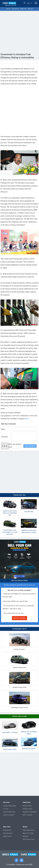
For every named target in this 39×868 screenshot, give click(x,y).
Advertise (25, 836)
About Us (25, 833)
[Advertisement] (19, 31)
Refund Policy (31, 830)
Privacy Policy (30, 839)
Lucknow (30, 815)
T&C (24, 839)
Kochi (30, 809)
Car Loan (6, 809)
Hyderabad (33, 812)
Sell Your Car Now (19, 618)
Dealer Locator (7, 836)
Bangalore (26, 812)
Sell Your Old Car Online (19, 581)
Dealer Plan (23, 9)
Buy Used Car (15, 9)
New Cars (30, 9)
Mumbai (25, 806)
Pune (30, 806)
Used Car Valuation (9, 815)
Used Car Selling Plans (10, 806)
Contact (32, 833)
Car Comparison (8, 833)
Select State (24, 3)
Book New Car (7, 830)
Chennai (25, 809)
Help (24, 830)
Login (30, 3)
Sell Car (8, 9)
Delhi (24, 815)
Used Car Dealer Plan (9, 812)
